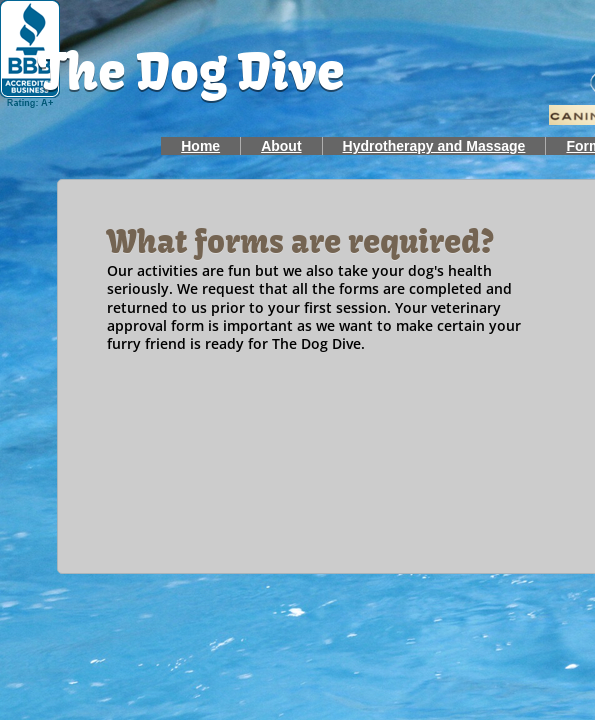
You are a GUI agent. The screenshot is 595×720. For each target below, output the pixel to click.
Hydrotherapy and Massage (434, 146)
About (281, 146)
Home (200, 146)
